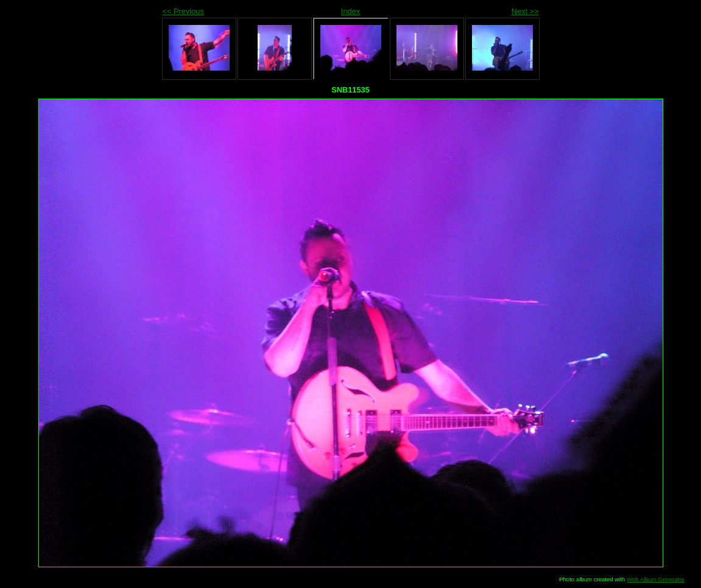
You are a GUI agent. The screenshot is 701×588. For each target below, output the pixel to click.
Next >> (525, 11)
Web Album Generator (656, 579)
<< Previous (183, 11)
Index (350, 11)
